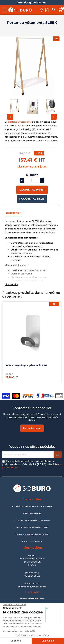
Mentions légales (32, 513)
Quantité (32, 175)
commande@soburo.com (32, 587)
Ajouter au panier (32, 190)
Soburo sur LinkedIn (32, 541)
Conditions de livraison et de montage (32, 506)
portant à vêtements (20, 122)
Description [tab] (13, 213)
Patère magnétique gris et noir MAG (26, 365)
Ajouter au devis (32, 199)
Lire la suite (11, 284)
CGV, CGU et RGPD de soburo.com (32, 520)
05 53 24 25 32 (32, 576)
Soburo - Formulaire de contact (32, 527)
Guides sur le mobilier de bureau (32, 534)
